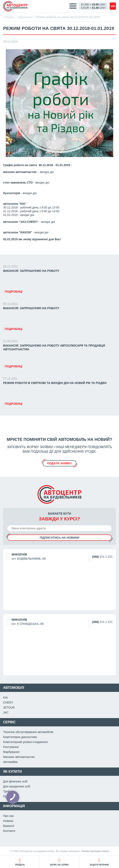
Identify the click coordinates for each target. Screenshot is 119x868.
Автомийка (10, 762)
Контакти (9, 831)
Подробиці (13, 292)
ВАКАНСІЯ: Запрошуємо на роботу (31, 271)
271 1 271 (102, 557)
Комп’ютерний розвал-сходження (25, 742)
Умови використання (95, 851)
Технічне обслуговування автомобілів (28, 732)
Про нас (8, 816)
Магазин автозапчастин (19, 757)
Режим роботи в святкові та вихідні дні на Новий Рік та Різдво (55, 383)
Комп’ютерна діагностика (20, 737)
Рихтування (11, 747)
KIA (5, 698)
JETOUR (9, 707)
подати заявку (59, 463)
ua (113, 6)
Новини (8, 821)
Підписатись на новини (59, 538)
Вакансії (9, 826)
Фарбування (11, 752)
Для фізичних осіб (15, 781)
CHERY (8, 702)
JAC (6, 712)
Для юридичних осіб (17, 786)
